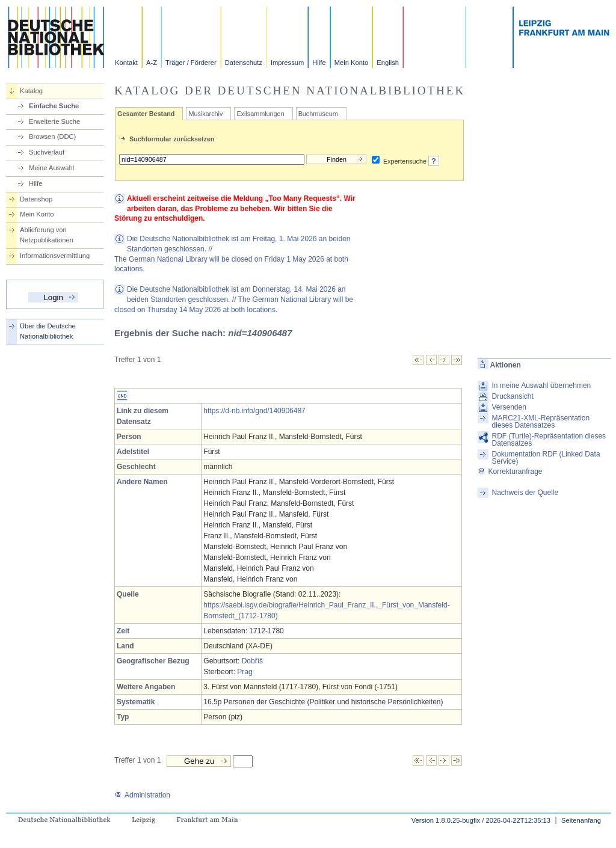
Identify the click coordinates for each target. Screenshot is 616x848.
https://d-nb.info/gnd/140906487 (254, 411)
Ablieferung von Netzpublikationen (47, 235)
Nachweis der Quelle (525, 493)
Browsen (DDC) (52, 137)
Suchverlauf (47, 152)
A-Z (152, 63)
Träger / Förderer (191, 63)
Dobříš (252, 661)
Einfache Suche (54, 106)
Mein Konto (352, 63)
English (388, 63)
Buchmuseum (318, 114)
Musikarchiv (205, 114)
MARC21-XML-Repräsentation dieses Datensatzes (541, 422)
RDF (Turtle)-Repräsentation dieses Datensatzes (549, 440)
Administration (142, 795)
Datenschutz (244, 63)
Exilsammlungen (260, 114)
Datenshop (36, 199)
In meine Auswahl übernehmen (541, 386)
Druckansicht (512, 396)
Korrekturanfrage (510, 472)
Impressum (287, 63)
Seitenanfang (581, 820)
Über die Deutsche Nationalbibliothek (48, 331)
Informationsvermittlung (55, 256)
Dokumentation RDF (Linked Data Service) (546, 458)
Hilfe (319, 63)
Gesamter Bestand (146, 114)
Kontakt (126, 63)
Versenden (509, 407)
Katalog (31, 91)
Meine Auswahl (51, 168)
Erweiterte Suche (54, 121)
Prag (245, 672)
